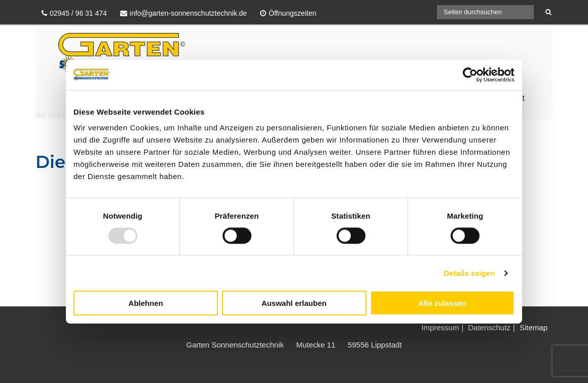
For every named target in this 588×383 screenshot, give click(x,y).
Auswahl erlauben (294, 303)
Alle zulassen (442, 303)
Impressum (440, 327)
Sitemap (534, 327)
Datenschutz (489, 327)
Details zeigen (469, 273)
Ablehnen (145, 303)
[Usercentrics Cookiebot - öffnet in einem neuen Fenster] (470, 75)
